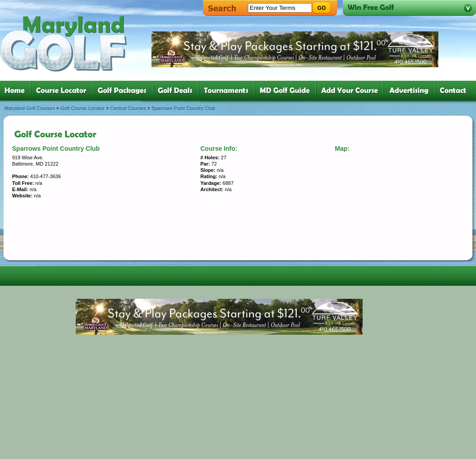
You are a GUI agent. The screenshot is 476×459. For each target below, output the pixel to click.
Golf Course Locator (82, 108)
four (177, 91)
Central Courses (128, 108)
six (287, 91)
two (64, 91)
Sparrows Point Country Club (183, 108)
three (125, 91)
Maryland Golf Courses (30, 108)
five (228, 91)
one (16, 91)
